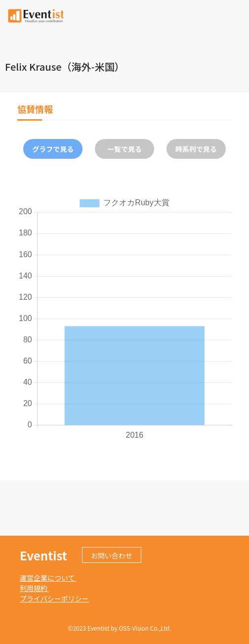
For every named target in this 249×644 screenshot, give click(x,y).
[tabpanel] (124, 318)
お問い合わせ (112, 555)
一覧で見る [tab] (124, 149)
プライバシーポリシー (54, 598)
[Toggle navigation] (236, 15)
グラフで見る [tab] (53, 149)
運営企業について (48, 578)
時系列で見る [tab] (196, 149)
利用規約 (34, 588)
